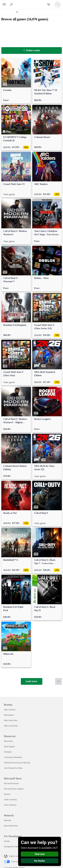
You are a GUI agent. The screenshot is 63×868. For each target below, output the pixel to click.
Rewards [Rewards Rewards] (8, 820)
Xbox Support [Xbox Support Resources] (9, 746)
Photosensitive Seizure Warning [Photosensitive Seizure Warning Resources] (17, 763)
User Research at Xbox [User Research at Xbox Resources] (13, 768)
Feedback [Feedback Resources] (8, 752)
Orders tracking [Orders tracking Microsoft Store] (10, 799)
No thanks (40, 861)
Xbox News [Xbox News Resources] (8, 741)
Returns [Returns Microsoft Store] (7, 794)
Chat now (40, 854)
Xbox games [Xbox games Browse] (9, 715)
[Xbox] (9, 12)
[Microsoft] (31, 3)
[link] (16, 81)
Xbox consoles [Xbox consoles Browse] (10, 710)
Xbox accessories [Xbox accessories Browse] (11, 726)
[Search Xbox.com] (12, 4)
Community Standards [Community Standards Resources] (13, 757)
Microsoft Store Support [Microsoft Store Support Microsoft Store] (14, 789)
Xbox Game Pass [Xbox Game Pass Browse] (11, 720)
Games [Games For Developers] (7, 841)
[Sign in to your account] (58, 5)
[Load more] (32, 681)
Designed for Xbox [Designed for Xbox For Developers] (11, 846)
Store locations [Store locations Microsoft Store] (10, 805)
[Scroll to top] (58, 681)
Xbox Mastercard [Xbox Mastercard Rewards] (11, 826)
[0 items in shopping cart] (50, 5)
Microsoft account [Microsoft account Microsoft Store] (11, 783)
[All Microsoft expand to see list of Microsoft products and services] (4, 5)
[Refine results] (32, 51)
